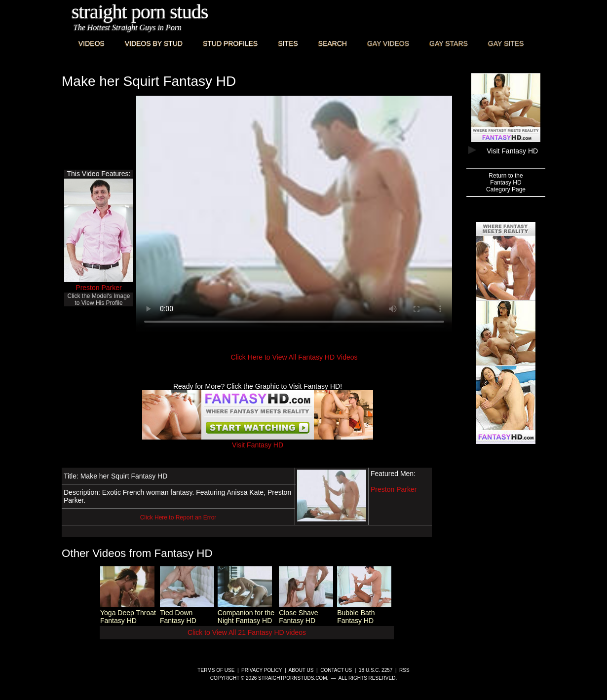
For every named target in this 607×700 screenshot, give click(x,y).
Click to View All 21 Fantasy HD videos (247, 632)
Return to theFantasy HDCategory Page (506, 183)
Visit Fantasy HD (258, 441)
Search (333, 43)
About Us (301, 670)
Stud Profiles (230, 43)
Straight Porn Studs (140, 12)
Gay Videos (388, 43)
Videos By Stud (154, 43)
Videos (92, 43)
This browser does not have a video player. (294, 214)
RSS (404, 670)
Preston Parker (98, 288)
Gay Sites (506, 43)
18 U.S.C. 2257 (376, 670)
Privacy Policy (262, 670)
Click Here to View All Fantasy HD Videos (294, 357)
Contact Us (336, 670)
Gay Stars (449, 43)
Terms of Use (216, 670)
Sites (288, 43)
